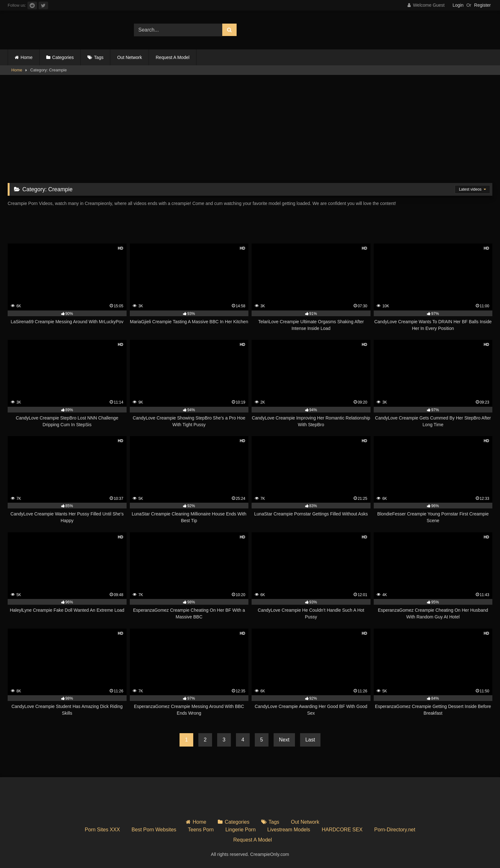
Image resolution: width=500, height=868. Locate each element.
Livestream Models (289, 830)
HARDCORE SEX (342, 830)
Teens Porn (201, 830)
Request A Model (173, 57)
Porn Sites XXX (102, 830)
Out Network (129, 57)
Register (482, 5)
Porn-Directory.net (395, 830)
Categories (63, 57)
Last (310, 740)
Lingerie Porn (241, 830)
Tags (99, 57)
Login (458, 5)
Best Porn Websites (154, 830)
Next (284, 740)
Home (27, 57)
